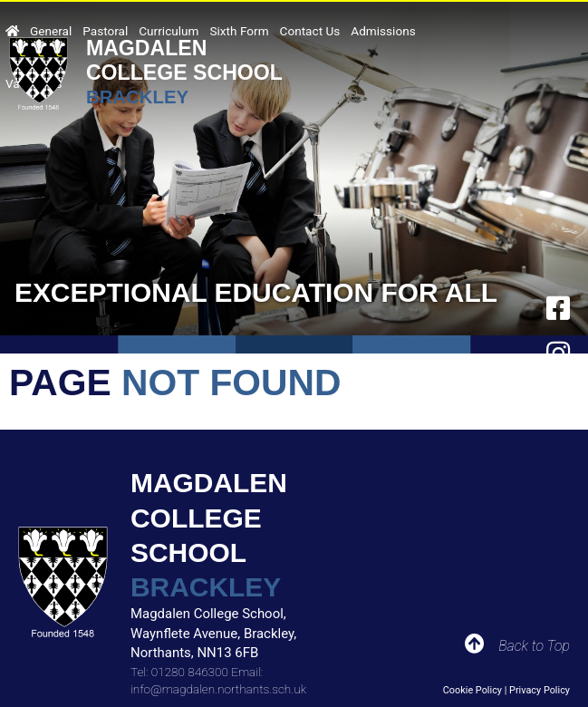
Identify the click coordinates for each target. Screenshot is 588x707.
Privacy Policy (540, 690)
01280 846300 (190, 672)
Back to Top (534, 646)
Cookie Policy (472, 690)
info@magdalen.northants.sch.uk (218, 689)
